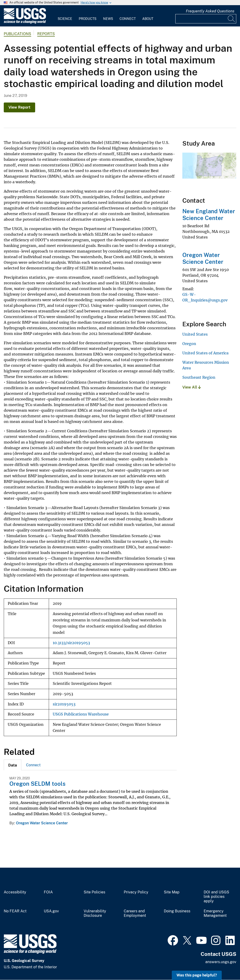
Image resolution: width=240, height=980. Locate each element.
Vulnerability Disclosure (95, 913)
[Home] (25, 23)
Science (65, 19)
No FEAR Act (15, 911)
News (108, 19)
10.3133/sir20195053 (71, 643)
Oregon (189, 344)
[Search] (232, 19)
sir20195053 (64, 704)
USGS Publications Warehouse (81, 714)
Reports (46, 34)
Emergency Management (215, 913)
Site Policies (94, 892)
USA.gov (51, 911)
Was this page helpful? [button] (197, 975)
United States (195, 334)
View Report (19, 107)
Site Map (172, 892)
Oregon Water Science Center (42, 823)
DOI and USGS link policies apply (216, 897)
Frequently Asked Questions (210, 11)
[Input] (206, 19)
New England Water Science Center (209, 215)
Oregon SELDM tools (37, 784)
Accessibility (15, 892)
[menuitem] (65, 16)
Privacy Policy (136, 892)
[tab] (13, 765)
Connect (128, 19)
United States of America (205, 353)
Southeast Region (199, 377)
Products (88, 19)
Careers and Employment (135, 913)
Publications (17, 34)
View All (192, 387)
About (148, 19)
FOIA (48, 892)
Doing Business (177, 911)
